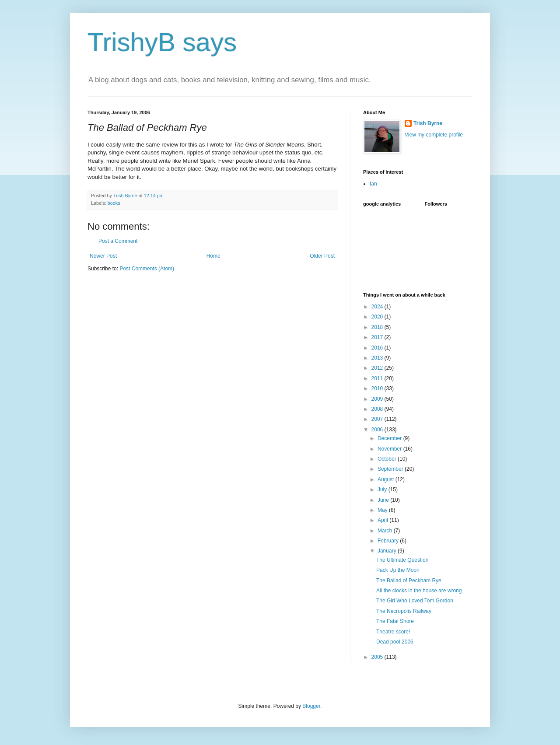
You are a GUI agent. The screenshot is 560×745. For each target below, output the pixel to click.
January (388, 551)
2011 (378, 378)
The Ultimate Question (402, 560)
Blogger (311, 706)
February (389, 541)
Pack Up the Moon (398, 570)
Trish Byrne (428, 123)
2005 (378, 657)
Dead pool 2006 (395, 642)
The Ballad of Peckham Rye (409, 581)
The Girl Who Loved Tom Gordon (415, 601)
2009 (378, 399)
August (387, 479)
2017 (378, 337)
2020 (378, 317)
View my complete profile (434, 135)
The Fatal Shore (395, 621)
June (384, 500)
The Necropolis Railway (404, 611)
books (114, 203)
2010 (378, 388)
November (390, 449)
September (391, 469)
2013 (378, 358)
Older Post (322, 256)
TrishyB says (162, 42)
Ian (373, 184)
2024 (378, 307)
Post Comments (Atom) (147, 269)
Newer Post (103, 256)
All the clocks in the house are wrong (419, 591)
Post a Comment (118, 241)
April (383, 520)
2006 (378, 430)
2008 (378, 409)
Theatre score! (393, 632)
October (388, 459)
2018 (378, 327)
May (383, 510)
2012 (378, 368)
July (383, 490)
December (390, 438)
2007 (378, 419)
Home (213, 256)
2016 (378, 348)
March (386, 531)
